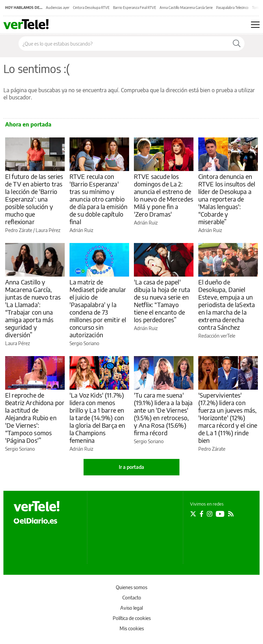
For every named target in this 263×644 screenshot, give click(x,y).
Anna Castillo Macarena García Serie (186, 8)
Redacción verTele (217, 336)
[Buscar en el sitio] (124, 44)
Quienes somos (131, 587)
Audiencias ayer (58, 8)
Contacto (132, 598)
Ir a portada (131, 467)
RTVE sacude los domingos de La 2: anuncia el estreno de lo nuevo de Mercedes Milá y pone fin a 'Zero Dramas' (164, 195)
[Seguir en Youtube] (220, 514)
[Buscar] (237, 44)
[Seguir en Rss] (231, 514)
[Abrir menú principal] (255, 25)
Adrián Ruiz (81, 230)
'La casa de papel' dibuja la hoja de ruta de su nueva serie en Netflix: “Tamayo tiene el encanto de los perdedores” (162, 301)
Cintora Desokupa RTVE (91, 8)
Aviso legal (131, 608)
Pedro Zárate (19, 230)
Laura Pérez (48, 230)
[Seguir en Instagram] (210, 514)
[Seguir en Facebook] (202, 514)
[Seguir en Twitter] (193, 514)
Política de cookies (132, 618)
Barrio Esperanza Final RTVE (135, 8)
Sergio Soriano (84, 343)
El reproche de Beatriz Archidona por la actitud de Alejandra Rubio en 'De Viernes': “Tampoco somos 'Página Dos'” (35, 418)
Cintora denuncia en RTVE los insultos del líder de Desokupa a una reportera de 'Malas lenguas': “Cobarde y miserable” (227, 199)
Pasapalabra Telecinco (232, 8)
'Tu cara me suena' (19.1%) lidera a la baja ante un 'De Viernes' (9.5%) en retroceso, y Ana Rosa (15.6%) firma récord (163, 414)
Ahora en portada (28, 124)
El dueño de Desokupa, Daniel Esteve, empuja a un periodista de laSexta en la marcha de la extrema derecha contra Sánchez (227, 305)
